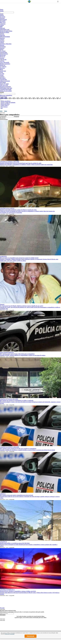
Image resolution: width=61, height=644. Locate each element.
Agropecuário (3, 52)
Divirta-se (3, 57)
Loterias (2, 61)
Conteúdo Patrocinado (6, 89)
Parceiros (2, 68)
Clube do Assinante (5, 81)
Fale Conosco (4, 107)
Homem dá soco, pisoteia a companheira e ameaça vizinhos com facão (18, 591)
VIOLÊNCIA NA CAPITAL (7, 208)
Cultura (2, 25)
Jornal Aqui (3, 71)
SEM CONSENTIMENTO (7, 352)
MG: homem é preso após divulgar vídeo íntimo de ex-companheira (17, 354)
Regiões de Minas (5, 32)
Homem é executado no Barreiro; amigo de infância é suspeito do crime (18, 210)
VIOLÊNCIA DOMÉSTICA (7, 590)
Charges (2, 40)
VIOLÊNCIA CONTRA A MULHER (10, 162)
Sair (2, 108)
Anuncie (2, 77)
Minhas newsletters (5, 101)
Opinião (2, 34)
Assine (2, 11)
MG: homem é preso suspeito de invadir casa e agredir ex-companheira (18, 449)
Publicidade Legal (5, 30)
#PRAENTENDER (5, 37)
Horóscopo (3, 55)
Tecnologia (3, 47)
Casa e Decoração (5, 62)
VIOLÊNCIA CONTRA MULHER (9, 399)
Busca (6, 111)
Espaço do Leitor (4, 84)
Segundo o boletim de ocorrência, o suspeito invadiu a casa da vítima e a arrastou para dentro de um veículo (27, 450)
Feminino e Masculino (6, 44)
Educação (2, 28)
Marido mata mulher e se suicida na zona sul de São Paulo (15, 543)
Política (2, 15)
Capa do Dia (3, 59)
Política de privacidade (6, 91)
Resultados (3, 118)
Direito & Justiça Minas (6, 31)
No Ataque (3, 51)
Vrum (1, 72)
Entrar (2, 9)
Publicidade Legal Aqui (6, 88)
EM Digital (3, 82)
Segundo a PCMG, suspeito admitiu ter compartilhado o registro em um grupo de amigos (23, 355)
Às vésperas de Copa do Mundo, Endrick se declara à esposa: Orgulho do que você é (22, 306)
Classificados (3, 79)
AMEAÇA (3, 494)
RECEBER (3, 615)
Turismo (2, 41)
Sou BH (2, 74)
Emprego (2, 38)
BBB (1, 27)
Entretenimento (4, 54)
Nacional (2, 18)
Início (1, 111)
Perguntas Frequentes (5, 87)
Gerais (2, 14)
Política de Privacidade (9, 634)
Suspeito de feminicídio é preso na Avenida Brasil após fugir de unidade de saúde (21, 163)
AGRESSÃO (3, 256)
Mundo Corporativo (5, 64)
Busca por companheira (6, 95)
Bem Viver (3, 22)
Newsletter (3, 78)
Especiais (2, 35)
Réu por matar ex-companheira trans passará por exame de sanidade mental (19, 258)
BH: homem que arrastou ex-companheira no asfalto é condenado (17, 400)
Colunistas (3, 24)
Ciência (2, 42)
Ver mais (2, 608)
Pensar (2, 49)
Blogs (1, 69)
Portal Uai (3, 65)
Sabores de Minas (5, 104)
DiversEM (3, 21)
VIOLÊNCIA (3, 542)
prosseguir (31, 636)
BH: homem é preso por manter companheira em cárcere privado (16, 495)
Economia (3, 17)
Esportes (2, 48)
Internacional (3, 20)
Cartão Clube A (5, 105)
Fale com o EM (4, 85)
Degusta (2, 45)
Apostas (2, 58)
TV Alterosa (3, 67)
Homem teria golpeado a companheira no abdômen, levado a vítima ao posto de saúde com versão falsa (26, 165)
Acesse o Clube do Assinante (8, 102)
